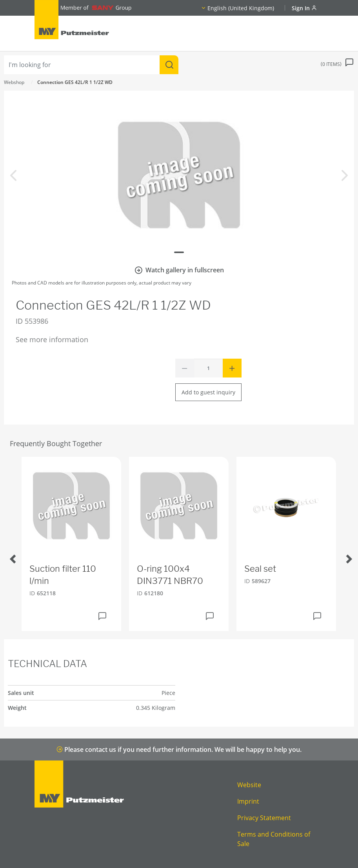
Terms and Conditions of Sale (274, 839)
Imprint (248, 801)
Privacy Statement (264, 818)
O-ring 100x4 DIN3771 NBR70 (170, 575)
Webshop (14, 82)
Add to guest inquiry (208, 392)
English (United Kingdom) (241, 8)
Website (249, 785)
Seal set (260, 569)
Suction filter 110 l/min (63, 575)
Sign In (304, 8)
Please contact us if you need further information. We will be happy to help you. (179, 749)
